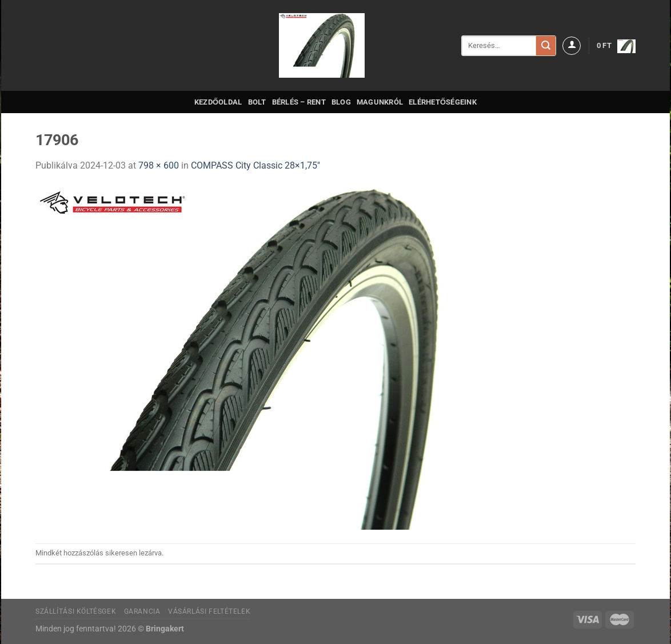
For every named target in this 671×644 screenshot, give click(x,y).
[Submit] (546, 46)
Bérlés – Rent (299, 102)
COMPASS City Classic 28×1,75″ (255, 165)
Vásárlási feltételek (209, 611)
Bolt (257, 102)
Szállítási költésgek (76, 611)
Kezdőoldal (218, 102)
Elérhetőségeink (443, 102)
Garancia (142, 611)
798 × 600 (159, 165)
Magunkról (380, 102)
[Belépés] (572, 46)
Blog (341, 102)
